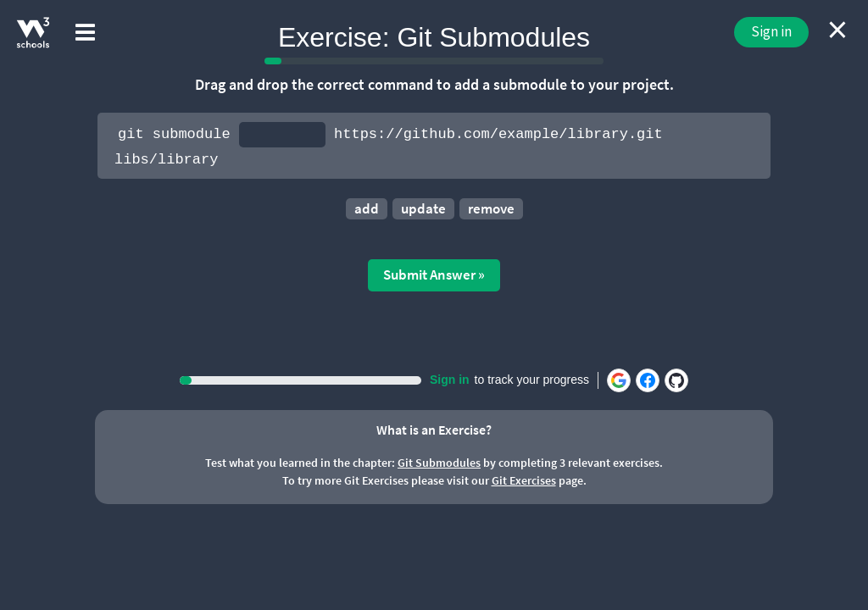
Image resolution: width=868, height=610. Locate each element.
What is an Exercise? (434, 430)
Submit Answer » (434, 274)
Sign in (771, 31)
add (367, 208)
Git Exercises (524, 480)
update (423, 208)
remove (491, 208)
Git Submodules (439, 463)
